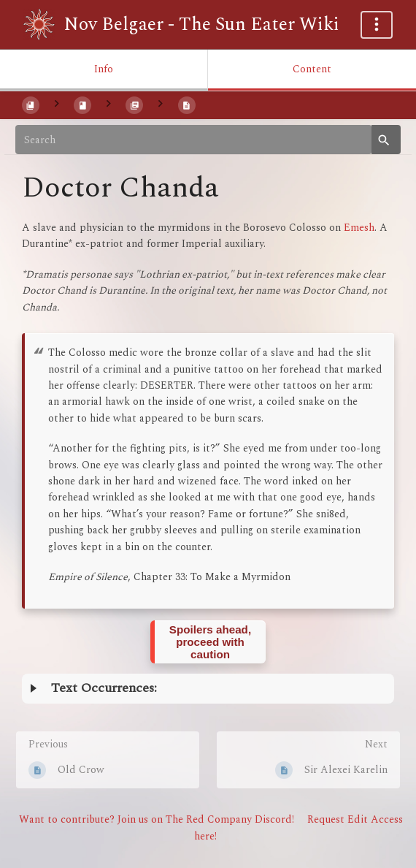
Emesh (359, 228)
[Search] (193, 140)
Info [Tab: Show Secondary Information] (104, 69)
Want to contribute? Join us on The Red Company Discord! (157, 819)
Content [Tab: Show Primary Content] (312, 69)
